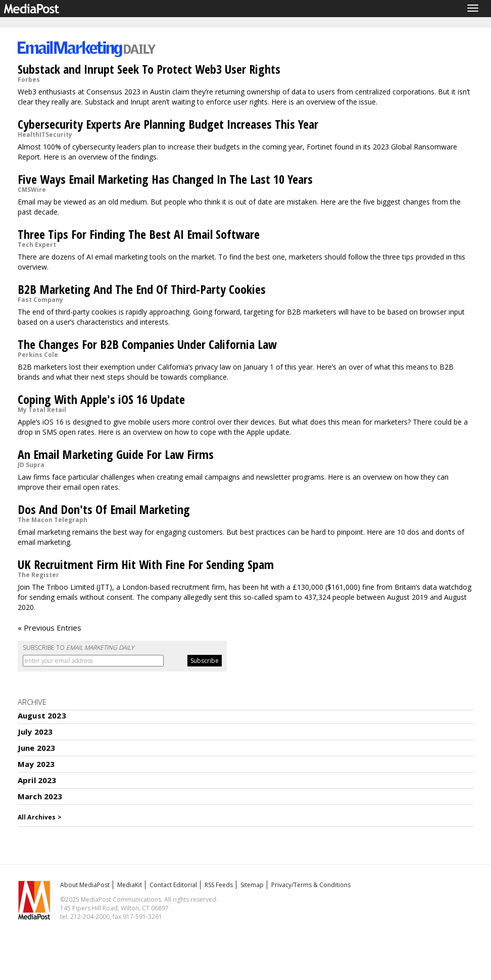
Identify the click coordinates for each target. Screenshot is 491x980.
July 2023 (35, 732)
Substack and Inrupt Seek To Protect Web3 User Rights (149, 69)
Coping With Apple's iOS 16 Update (101, 399)
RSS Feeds (219, 885)
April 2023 (37, 780)
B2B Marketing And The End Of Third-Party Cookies (142, 289)
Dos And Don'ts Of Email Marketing (104, 509)
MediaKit (130, 885)
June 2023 (36, 748)
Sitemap (252, 885)
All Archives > (40, 817)
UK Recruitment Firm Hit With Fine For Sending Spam (146, 564)
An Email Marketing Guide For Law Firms (116, 454)
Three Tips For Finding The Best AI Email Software (139, 234)
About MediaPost (85, 885)
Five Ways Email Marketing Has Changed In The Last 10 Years (165, 179)
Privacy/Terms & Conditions (311, 885)
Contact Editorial (173, 885)
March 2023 (40, 796)
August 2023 (42, 715)
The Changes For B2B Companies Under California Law (147, 344)
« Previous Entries (50, 628)
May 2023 (36, 764)
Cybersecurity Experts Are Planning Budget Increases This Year (168, 124)
